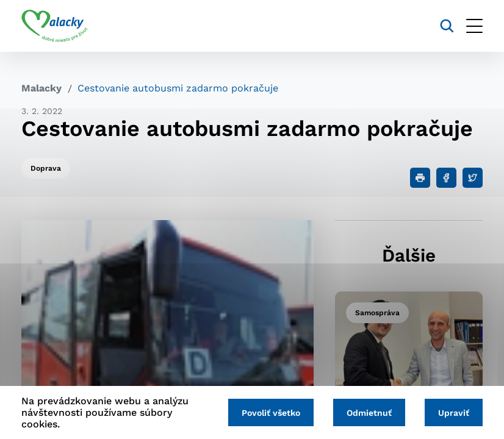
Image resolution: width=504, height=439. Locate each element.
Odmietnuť (369, 413)
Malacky (41, 88)
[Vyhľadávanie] (447, 26)
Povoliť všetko (271, 413)
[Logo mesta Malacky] (55, 26)
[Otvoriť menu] (474, 26)
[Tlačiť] (420, 178)
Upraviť (454, 413)
